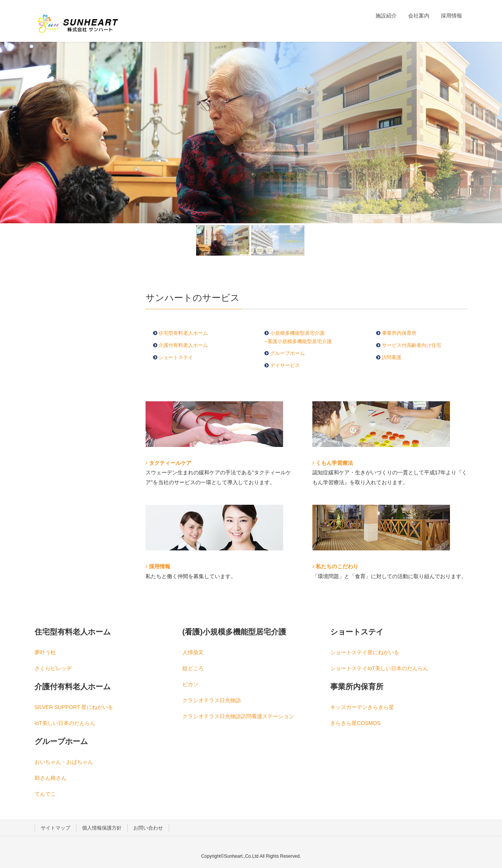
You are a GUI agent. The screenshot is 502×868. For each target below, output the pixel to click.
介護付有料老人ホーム (183, 345)
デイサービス (285, 365)
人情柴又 (193, 652)
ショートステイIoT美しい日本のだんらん (379, 668)
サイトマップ (55, 828)
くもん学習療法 (333, 463)
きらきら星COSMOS (355, 723)
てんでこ (45, 794)
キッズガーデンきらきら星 (362, 707)
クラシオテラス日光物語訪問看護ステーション (238, 716)
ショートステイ (176, 357)
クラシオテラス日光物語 (212, 700)
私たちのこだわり (335, 566)
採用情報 (158, 566)
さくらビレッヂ (53, 668)
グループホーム (287, 353)
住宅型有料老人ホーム (183, 333)
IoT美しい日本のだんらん (65, 723)
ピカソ (190, 684)
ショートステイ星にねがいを (365, 652)
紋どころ (193, 668)
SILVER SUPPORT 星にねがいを (74, 707)
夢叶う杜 (45, 652)
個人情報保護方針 (102, 828)
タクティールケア (169, 463)
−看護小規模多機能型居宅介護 (298, 341)
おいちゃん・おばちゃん (64, 762)
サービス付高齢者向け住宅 (411, 345)
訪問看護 (391, 357)
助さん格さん (51, 778)
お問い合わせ (148, 828)
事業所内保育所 (399, 333)
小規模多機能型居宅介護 (297, 333)
